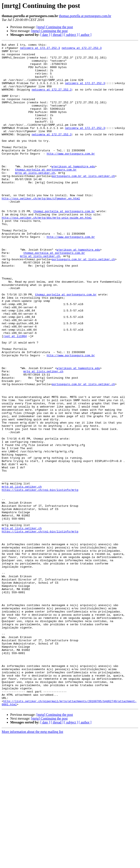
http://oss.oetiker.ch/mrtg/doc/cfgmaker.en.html (41, 230)
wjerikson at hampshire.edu (73, 191)
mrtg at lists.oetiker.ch (35, 199)
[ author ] (85, 35)
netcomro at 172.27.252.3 (40, 49)
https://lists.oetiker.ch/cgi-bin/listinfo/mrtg (40, 579)
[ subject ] (71, 35)
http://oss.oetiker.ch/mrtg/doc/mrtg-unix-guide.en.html (47, 253)
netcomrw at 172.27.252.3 (82, 49)
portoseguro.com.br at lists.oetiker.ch (83, 203)
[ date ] (45, 35)
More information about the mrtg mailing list (32, 864)
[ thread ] (57, 35)
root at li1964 (15, 395)
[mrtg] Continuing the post (55, 27)
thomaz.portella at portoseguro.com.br (85, 16)
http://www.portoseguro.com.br (71, 176)
